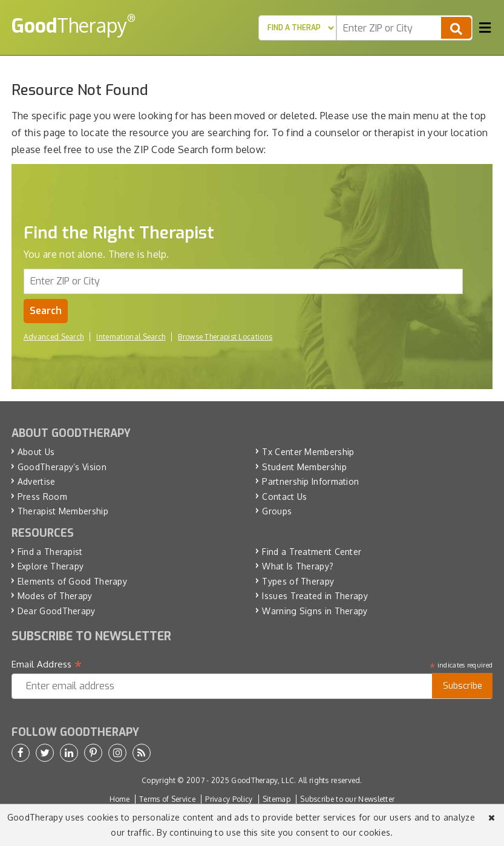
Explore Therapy (51, 566)
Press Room (42, 497)
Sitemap (277, 799)
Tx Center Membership (308, 452)
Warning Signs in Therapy (315, 611)
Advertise (37, 481)
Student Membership (304, 467)
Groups (277, 511)
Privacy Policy (229, 799)
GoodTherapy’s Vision (62, 467)
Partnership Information (310, 481)
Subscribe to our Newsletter (347, 799)
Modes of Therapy (55, 596)
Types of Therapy (298, 581)
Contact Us (284, 497)
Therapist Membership (63, 511)
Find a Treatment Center (312, 552)
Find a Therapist (50, 552)
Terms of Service (167, 799)
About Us (36, 452)
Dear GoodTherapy (57, 611)
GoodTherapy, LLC (263, 780)
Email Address (47, 664)
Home (119, 799)
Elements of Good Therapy (72, 581)
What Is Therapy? (298, 566)
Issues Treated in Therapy (315, 596)
